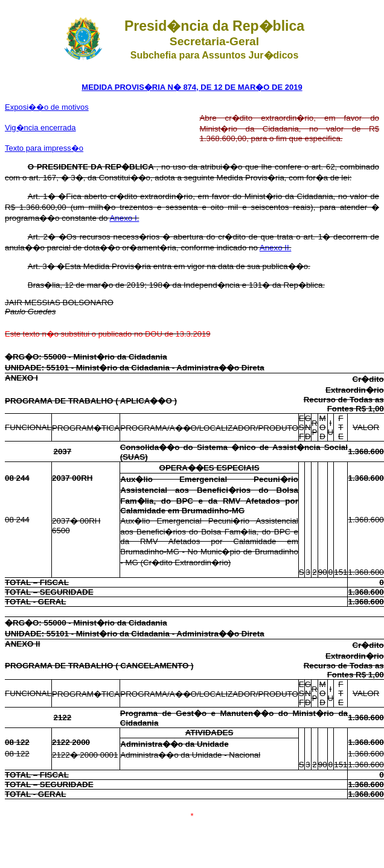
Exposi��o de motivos (47, 107)
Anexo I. (124, 218)
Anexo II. (276, 248)
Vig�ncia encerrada (40, 128)
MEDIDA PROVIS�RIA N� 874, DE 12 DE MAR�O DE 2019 (192, 87)
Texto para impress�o (44, 148)
